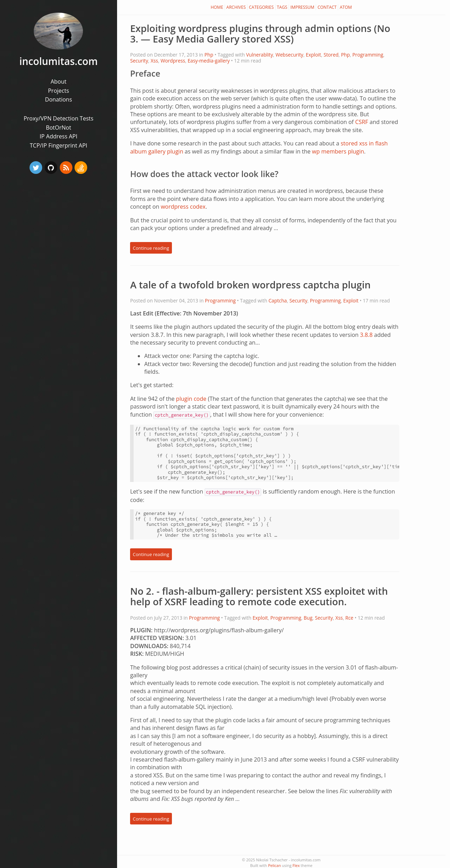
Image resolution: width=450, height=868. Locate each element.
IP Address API (59, 136)
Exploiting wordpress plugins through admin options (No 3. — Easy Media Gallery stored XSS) (260, 34)
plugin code (191, 399)
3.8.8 (366, 335)
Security (139, 61)
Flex (296, 865)
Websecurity (290, 55)
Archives (236, 7)
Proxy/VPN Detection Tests (58, 118)
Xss (154, 61)
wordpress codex (183, 207)
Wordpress (173, 61)
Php (209, 55)
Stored (331, 55)
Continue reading (151, 248)
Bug (308, 618)
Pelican (274, 865)
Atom (346, 7)
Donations (59, 99)
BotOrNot (58, 128)
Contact (327, 7)
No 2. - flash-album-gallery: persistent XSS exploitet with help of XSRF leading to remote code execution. (259, 596)
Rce (349, 618)
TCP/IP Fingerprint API (59, 145)
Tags (282, 7)
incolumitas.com (59, 61)
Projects (58, 91)
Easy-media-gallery (209, 61)
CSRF (362, 122)
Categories (261, 7)
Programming (368, 55)
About (59, 81)
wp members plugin (338, 151)
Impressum (302, 7)
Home (217, 7)
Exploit (313, 55)
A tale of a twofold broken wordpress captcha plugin (250, 285)
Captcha (278, 301)
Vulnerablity (260, 55)
